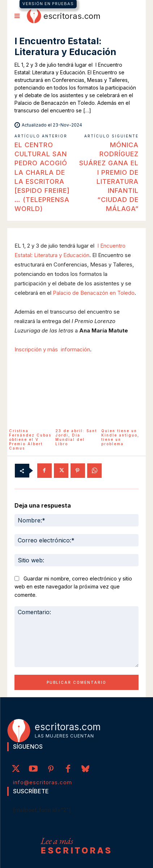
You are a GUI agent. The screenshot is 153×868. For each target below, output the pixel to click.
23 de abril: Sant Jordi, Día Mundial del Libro (76, 437)
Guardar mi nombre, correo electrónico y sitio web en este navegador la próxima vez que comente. (73, 587)
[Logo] (64, 16)
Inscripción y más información (52, 349)
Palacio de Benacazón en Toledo (94, 293)
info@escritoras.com (42, 782)
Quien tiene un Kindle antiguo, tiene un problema (120, 437)
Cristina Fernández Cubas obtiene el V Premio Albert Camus (30, 439)
